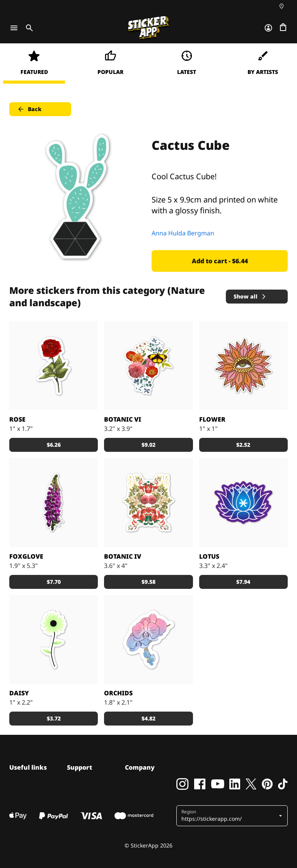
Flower (212, 419)
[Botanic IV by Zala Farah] (148, 502)
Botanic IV (123, 556)
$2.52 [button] (243, 445)
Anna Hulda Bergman (183, 233)
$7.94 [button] (243, 582)
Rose (17, 419)
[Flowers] (243, 502)
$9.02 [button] (148, 445)
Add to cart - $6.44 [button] (220, 261)
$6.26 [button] (54, 445)
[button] (229, 816)
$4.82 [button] (148, 718)
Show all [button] (250, 296)
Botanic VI (123, 419)
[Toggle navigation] (14, 28)
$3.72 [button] (54, 718)
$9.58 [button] (148, 582)
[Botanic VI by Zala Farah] (148, 366)
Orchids (118, 693)
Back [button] (29, 109)
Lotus (209, 556)
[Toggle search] (28, 28)
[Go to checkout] (283, 28)
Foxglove (26, 556)
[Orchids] (148, 639)
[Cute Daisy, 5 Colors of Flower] (54, 639)
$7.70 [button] (54, 582)
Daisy (19, 693)
